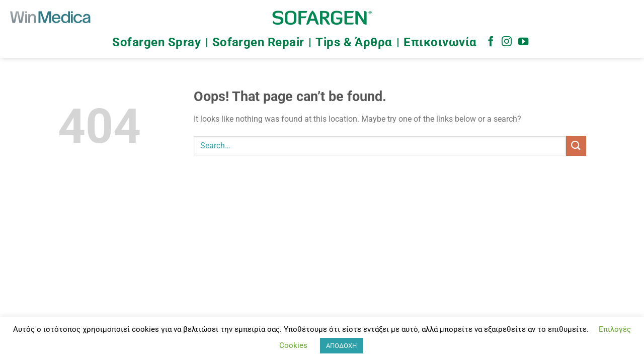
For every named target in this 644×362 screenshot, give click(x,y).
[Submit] (576, 146)
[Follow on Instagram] (507, 42)
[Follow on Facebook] (491, 42)
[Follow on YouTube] (523, 42)
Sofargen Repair (258, 42)
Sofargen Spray (156, 42)
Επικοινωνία (440, 42)
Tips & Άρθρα (354, 42)
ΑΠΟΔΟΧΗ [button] (341, 346)
